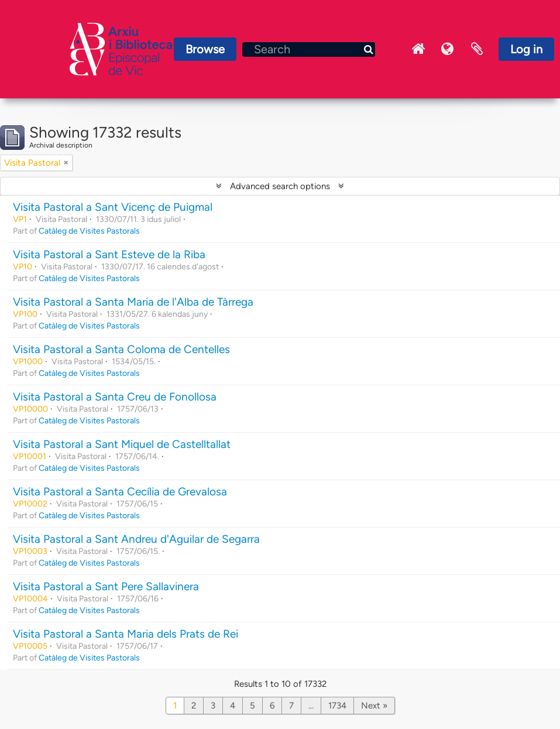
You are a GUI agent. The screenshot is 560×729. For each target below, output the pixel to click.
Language (448, 49)
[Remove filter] (66, 163)
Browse (205, 49)
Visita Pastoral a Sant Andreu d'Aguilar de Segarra (136, 539)
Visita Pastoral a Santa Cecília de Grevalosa (120, 492)
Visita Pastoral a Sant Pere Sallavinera (106, 586)
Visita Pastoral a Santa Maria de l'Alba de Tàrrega (133, 302)
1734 (337, 706)
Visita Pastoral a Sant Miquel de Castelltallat (122, 444)
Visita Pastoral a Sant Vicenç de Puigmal (113, 207)
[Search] (309, 49)
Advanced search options (280, 186)
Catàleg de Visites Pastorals (89, 231)
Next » (374, 706)
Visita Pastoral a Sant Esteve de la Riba (109, 254)
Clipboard (477, 49)
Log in (526, 49)
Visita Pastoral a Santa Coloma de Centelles (121, 349)
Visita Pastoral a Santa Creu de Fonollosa (115, 397)
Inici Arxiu (418, 49)
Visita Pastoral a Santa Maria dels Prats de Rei (126, 634)
